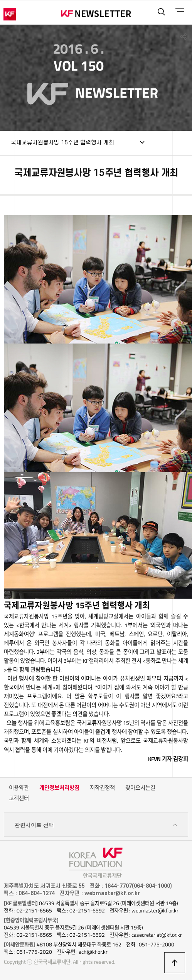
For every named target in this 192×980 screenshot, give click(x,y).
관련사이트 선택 (96, 825)
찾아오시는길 (140, 788)
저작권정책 (102, 788)
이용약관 (19, 788)
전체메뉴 (180, 12)
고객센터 (19, 798)
